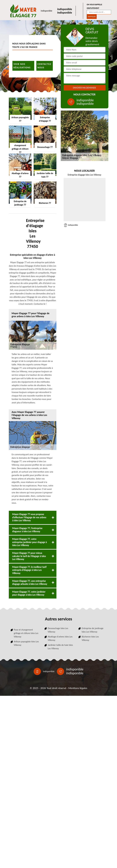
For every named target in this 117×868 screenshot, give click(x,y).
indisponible (47, 11)
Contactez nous (44, 66)
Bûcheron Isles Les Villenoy (90, 638)
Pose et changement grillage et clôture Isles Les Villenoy (26, 633)
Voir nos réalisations (22, 66)
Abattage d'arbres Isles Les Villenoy (60, 638)
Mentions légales (78, 688)
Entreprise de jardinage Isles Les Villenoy (93, 630)
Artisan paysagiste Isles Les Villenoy (26, 643)
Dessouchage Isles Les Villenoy (58, 630)
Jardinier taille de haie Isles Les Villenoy (60, 647)
